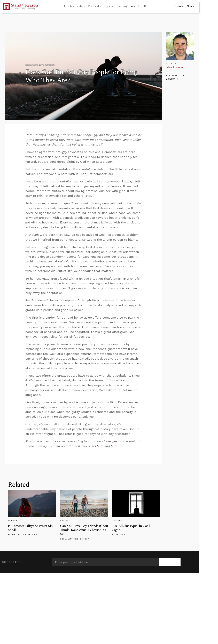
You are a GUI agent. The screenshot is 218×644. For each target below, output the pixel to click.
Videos (81, 6)
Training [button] (122, 6)
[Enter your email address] (106, 562)
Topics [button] (108, 6)
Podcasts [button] (94, 6)
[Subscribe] (170, 562)
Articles (69, 6)
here (100, 446)
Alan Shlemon (174, 67)
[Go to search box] (149, 6)
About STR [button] (139, 6)
